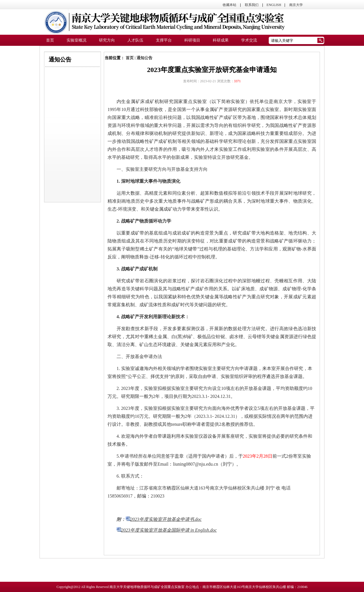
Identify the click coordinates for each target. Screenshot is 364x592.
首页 (130, 58)
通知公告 (144, 58)
